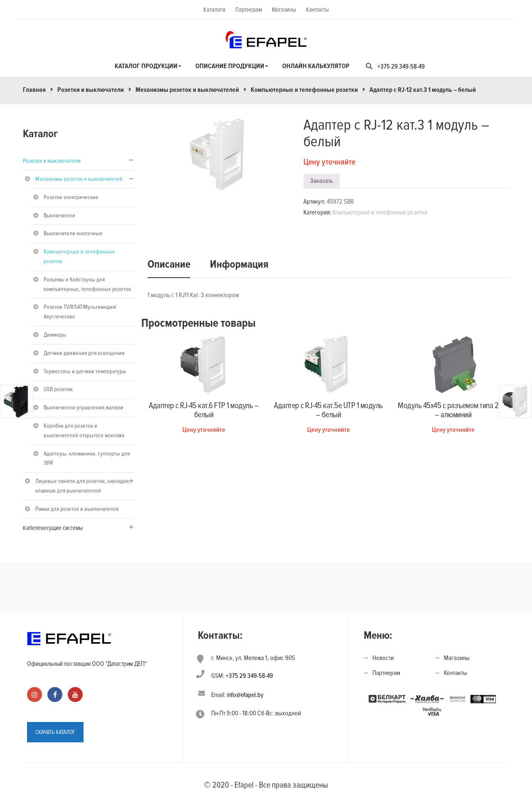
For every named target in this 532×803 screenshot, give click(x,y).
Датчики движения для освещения (84, 353)
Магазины (284, 10)
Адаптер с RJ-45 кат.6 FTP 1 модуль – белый (204, 410)
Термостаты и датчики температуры (85, 371)
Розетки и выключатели (91, 90)
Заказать (321, 181)
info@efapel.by (245, 695)
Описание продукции (230, 66)
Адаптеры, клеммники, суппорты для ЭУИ (87, 458)
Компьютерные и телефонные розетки (304, 90)
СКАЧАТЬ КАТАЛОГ (55, 732)
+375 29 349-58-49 (401, 67)
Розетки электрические (71, 197)
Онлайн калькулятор (316, 66)
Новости (383, 658)
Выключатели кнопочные (73, 233)
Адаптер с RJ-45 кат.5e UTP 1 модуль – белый (328, 410)
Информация (239, 264)
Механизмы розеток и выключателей (187, 90)
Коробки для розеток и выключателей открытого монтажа (84, 431)
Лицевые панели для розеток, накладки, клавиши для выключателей (83, 486)
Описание (169, 264)
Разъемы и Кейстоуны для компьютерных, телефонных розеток (87, 284)
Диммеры (55, 335)
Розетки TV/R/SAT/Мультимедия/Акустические (80, 312)
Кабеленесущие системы (53, 528)
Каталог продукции (146, 66)
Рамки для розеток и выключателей (77, 509)
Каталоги (214, 10)
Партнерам (249, 10)
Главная (34, 90)
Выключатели (59, 216)
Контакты (317, 10)
